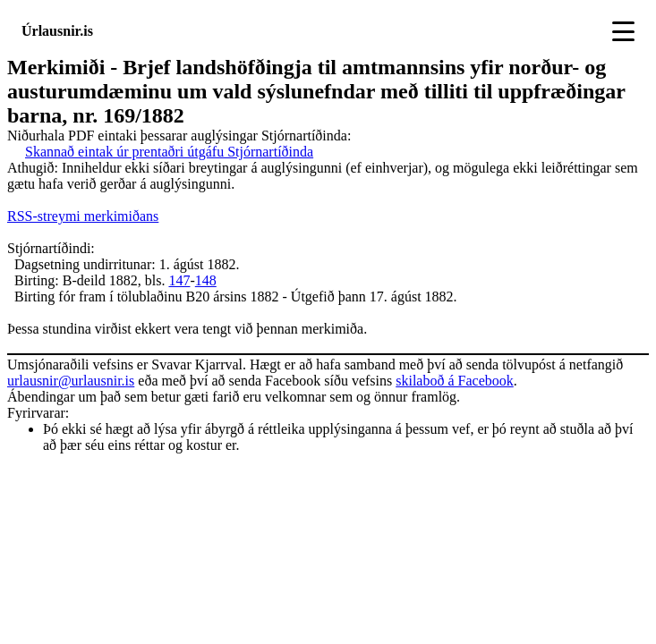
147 (179, 280)
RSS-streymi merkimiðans (83, 216)
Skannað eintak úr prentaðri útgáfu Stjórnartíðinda (169, 152)
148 (206, 280)
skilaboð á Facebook (455, 381)
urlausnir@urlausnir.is (71, 381)
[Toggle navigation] (623, 31)
